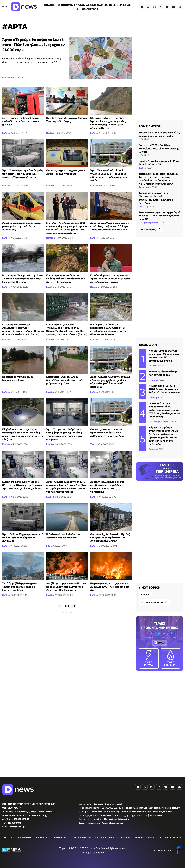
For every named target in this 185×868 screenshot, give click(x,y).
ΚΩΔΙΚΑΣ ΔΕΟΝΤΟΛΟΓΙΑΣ (147, 837)
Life (48, 546)
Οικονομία (154, 397)
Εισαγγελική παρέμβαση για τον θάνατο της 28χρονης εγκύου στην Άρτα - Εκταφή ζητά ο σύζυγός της (22, 485)
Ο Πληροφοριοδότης (149, 222)
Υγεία (93, 444)
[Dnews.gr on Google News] (167, 7)
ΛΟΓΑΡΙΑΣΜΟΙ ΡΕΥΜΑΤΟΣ (155, 602)
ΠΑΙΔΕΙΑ (102, 5)
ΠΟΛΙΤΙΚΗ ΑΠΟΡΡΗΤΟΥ (106, 837)
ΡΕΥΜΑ (149, 658)
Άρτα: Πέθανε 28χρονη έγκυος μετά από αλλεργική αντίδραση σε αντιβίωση (23, 537)
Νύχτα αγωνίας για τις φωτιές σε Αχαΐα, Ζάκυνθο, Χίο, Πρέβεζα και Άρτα (110, 587)
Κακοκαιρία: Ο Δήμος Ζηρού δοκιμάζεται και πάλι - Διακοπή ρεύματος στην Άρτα (64, 380)
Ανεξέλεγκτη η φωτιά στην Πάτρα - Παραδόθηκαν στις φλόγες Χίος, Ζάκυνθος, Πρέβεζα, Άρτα (66, 587)
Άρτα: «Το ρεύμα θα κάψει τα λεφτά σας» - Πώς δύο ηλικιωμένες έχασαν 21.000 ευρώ (34, 45)
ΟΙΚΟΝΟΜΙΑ (65, 5)
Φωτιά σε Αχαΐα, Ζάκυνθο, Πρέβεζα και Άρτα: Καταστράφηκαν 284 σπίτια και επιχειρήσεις (111, 537)
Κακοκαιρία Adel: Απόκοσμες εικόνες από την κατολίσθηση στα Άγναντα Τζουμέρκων (66, 279)
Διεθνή (142, 168)
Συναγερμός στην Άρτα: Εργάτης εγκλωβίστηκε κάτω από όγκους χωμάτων (21, 121)
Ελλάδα (6, 77)
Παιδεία (50, 133)
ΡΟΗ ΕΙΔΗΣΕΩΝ (150, 126)
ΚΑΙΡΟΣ (145, 595)
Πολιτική (51, 238)
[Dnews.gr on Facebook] (142, 7)
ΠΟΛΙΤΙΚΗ (50, 5)
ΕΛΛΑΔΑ (79, 5)
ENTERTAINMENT (87, 9)
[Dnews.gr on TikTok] (161, 7)
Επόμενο (74, 606)
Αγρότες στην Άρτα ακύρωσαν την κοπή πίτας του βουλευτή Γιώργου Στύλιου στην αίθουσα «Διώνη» (110, 226)
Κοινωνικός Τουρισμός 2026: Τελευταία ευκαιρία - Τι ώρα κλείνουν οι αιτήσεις (165, 389)
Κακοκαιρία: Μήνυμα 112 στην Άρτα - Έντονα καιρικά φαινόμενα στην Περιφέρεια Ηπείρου (22, 279)
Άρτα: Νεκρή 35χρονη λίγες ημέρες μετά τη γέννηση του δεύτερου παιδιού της (22, 226)
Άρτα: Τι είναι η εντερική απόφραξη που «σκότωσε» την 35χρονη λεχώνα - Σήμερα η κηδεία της (22, 174)
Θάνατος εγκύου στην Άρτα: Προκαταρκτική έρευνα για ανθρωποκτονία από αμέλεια (107, 433)
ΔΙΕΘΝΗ (91, 5)
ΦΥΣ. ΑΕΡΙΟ (171, 658)
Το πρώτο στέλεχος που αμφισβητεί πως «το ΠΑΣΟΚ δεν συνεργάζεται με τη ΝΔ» (159, 216)
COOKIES (126, 837)
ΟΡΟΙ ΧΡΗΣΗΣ (41, 837)
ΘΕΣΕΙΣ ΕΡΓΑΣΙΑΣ (120, 5)
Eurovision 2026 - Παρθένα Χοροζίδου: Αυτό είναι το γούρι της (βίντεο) (159, 148)
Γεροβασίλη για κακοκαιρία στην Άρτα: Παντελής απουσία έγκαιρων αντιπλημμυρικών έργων (110, 279)
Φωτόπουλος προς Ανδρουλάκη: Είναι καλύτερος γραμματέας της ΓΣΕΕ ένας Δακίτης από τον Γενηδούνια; (165, 410)
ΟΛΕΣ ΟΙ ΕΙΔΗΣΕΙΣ (173, 837)
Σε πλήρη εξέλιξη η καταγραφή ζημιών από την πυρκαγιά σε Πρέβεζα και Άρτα (20, 587)
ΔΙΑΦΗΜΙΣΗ (24, 837)
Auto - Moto (145, 187)
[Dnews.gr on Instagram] (155, 7)
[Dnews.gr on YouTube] (173, 7)
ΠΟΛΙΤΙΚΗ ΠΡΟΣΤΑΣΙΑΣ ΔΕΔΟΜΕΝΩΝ (71, 837)
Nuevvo (100, 852)
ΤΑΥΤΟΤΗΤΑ (9, 837)
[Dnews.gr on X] (148, 7)
